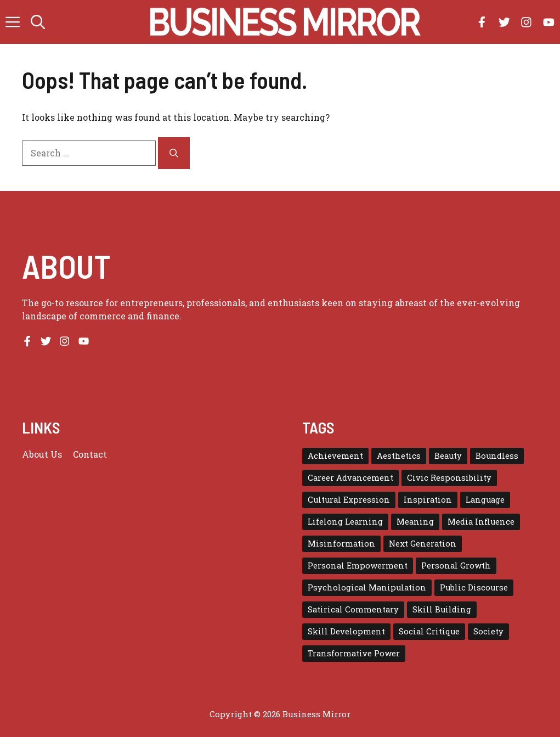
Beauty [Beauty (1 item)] (448, 456)
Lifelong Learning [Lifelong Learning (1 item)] (345, 522)
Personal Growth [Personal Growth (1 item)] (456, 566)
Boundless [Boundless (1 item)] (497, 456)
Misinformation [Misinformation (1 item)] (341, 544)
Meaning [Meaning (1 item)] (415, 522)
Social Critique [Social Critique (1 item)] (429, 631)
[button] (38, 22)
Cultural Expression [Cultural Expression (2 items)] (349, 500)
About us (42, 454)
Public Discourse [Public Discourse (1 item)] (474, 587)
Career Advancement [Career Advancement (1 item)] (350, 478)
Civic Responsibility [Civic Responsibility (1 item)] (449, 478)
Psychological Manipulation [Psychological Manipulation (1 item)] (367, 587)
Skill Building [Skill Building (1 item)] (442, 609)
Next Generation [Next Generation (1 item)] (423, 544)
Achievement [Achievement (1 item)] (335, 456)
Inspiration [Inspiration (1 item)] (428, 500)
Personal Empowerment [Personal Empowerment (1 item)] (358, 566)
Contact (90, 454)
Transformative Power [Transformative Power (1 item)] (354, 653)
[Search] (174, 153)
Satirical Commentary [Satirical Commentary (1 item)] (353, 609)
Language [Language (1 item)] (485, 500)
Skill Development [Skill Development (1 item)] (346, 631)
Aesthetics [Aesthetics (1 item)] (399, 456)
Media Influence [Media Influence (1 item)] (481, 522)
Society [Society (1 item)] (488, 631)
